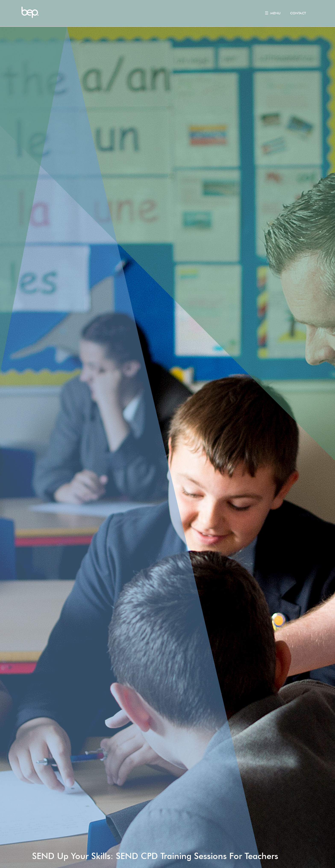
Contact (298, 13)
